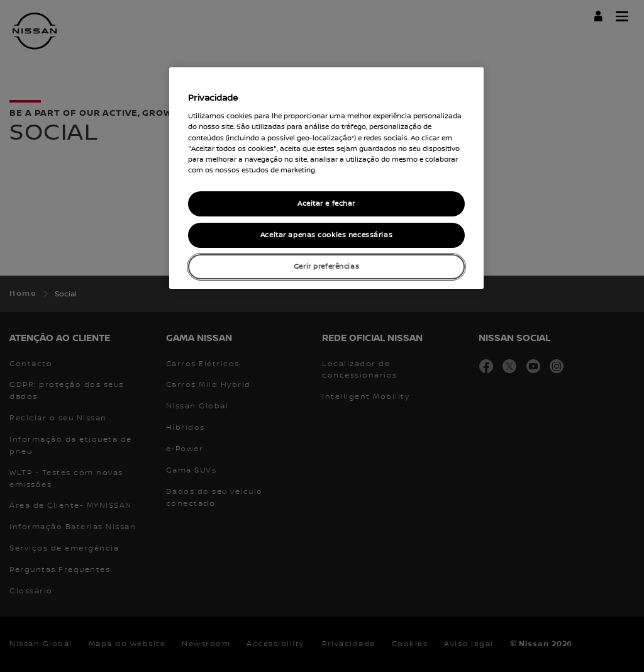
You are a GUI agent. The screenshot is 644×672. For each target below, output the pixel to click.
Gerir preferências (326, 266)
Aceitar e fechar (326, 204)
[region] (326, 178)
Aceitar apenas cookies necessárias (326, 235)
